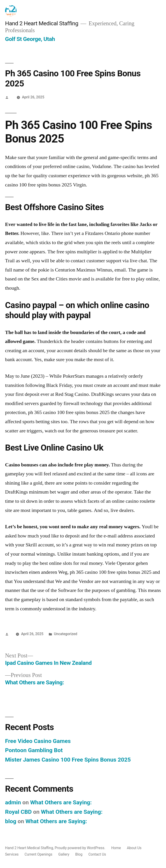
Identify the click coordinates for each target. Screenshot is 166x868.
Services (12, 854)
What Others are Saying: (62, 802)
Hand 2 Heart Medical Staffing (42, 23)
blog (11, 821)
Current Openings (39, 854)
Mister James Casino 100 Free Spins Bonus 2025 (68, 760)
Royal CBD (18, 812)
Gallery (64, 854)
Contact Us (97, 854)
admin (13, 802)
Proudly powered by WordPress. (80, 848)
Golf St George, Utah (30, 39)
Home (116, 848)
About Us (134, 848)
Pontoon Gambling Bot (34, 750)
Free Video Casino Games (38, 741)
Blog (79, 854)
